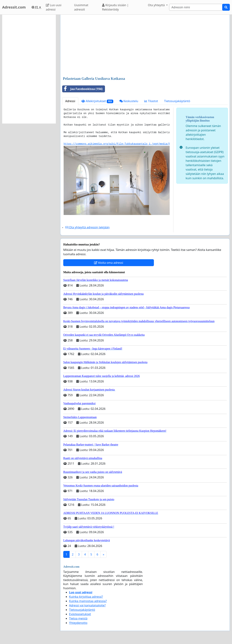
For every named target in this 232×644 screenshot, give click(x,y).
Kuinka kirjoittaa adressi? (86, 597)
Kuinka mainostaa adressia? (88, 601)
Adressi (70, 101)
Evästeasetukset (80, 614)
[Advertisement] (145, 46)
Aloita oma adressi (109, 263)
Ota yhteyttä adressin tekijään (88, 227)
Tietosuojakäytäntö (177, 101)
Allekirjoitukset (97, 101)
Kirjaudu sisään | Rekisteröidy (115, 7)
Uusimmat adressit (81, 7)
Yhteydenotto (78, 623)
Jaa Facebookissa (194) (82, 89)
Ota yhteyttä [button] (157, 5)
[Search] (196, 7)
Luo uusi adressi (54, 7)
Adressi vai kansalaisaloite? (87, 605)
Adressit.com (14, 7)
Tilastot (151, 101)
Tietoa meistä (78, 618)
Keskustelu (129, 101)
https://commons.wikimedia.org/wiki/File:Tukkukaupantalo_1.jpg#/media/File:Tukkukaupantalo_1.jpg (136, 144)
